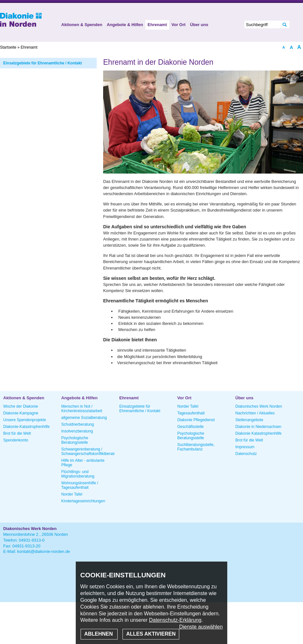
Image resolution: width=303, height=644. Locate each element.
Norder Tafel (72, 494)
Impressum (245, 447)
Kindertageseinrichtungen (83, 501)
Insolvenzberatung (77, 431)
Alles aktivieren (151, 634)
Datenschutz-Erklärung (175, 620)
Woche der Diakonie (21, 406)
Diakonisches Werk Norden (259, 406)
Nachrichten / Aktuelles (255, 413)
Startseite (8, 47)
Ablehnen (99, 634)
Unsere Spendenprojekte (25, 420)
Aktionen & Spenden (82, 25)
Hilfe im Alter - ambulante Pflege (83, 463)
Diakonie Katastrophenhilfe (258, 433)
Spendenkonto (16, 440)
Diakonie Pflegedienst (196, 420)
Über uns (199, 25)
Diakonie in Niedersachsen (258, 427)
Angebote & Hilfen (125, 25)
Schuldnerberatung (78, 424)
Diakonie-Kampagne (21, 413)
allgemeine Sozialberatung (84, 418)
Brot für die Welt (17, 433)
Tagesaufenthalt (191, 413)
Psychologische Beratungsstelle (75, 440)
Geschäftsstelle (191, 427)
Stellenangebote (249, 420)
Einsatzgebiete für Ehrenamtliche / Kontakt (43, 63)
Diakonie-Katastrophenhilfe (26, 427)
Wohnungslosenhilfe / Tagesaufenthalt (80, 485)
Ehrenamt (157, 25)
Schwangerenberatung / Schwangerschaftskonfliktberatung (88, 451)
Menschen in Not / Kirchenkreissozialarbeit (82, 409)
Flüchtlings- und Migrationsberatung (78, 474)
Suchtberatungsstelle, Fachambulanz (196, 447)
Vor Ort (179, 25)
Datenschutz (246, 454)
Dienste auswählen (201, 627)
